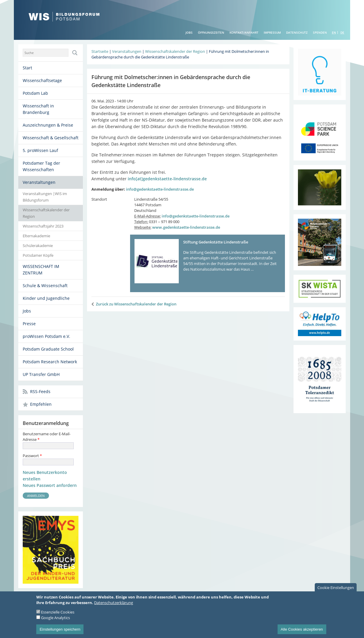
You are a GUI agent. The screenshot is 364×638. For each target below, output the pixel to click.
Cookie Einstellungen (336, 592)
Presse (29, 324)
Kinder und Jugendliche (46, 298)
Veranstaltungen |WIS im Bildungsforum (45, 197)
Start (27, 68)
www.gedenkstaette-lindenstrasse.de (186, 227)
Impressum (272, 32)
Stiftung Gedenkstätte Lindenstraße (216, 242)
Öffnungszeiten (211, 32)
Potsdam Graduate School (48, 349)
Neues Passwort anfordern (50, 485)
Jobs (189, 32)
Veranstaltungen (39, 182)
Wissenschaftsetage (42, 80)
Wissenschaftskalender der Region (46, 213)
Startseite (100, 51)
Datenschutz (297, 32)
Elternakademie (36, 236)
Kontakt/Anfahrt (244, 32)
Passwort (32, 456)
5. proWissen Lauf (40, 150)
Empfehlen (41, 404)
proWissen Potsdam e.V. (46, 336)
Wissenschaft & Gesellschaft (51, 138)
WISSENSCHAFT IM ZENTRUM (41, 270)
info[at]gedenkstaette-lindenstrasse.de (167, 179)
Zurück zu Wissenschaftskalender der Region (136, 304)
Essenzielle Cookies (58, 617)
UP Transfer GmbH (41, 374)
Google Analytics (55, 622)
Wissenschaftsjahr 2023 (43, 226)
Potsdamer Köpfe (38, 255)
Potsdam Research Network (50, 362)
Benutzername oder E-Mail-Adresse (47, 437)
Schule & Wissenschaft (45, 286)
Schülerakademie (38, 246)
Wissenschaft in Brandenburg (38, 109)
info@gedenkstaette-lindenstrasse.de (160, 189)
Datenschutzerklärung (114, 607)
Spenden (320, 32)
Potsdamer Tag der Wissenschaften (41, 166)
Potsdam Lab (35, 93)
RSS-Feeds (40, 391)
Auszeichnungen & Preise (48, 125)
